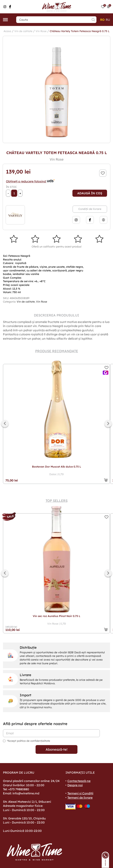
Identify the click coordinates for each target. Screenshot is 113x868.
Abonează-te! (56, 749)
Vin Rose (41, 31)
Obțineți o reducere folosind (30, 181)
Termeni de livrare (80, 798)
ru (108, 20)
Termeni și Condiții (80, 793)
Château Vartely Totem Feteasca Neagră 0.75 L (80, 31)
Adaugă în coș (90, 193)
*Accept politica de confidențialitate (28, 741)
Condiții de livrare (90, 209)
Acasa (7, 31)
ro (102, 20)
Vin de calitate (23, 31)
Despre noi (75, 785)
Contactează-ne (79, 781)
